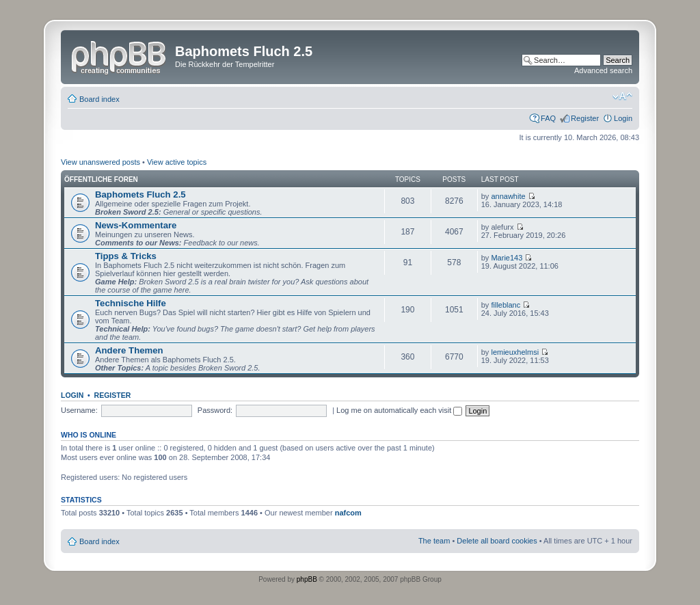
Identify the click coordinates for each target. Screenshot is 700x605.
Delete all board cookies (497, 541)
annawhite (508, 196)
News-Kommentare (136, 225)
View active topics (177, 162)
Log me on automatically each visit (399, 410)
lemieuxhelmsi (515, 352)
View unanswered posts (100, 162)
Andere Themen (129, 350)
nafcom (348, 513)
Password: (215, 410)
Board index (99, 99)
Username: (79, 410)
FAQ (548, 118)
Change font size (622, 96)
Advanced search (603, 70)
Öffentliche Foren (101, 179)
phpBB (307, 579)
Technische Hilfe (131, 303)
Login (623, 118)
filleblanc (506, 305)
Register (585, 118)
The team (434, 541)
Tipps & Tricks (126, 256)
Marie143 (507, 258)
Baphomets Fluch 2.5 (140, 194)
